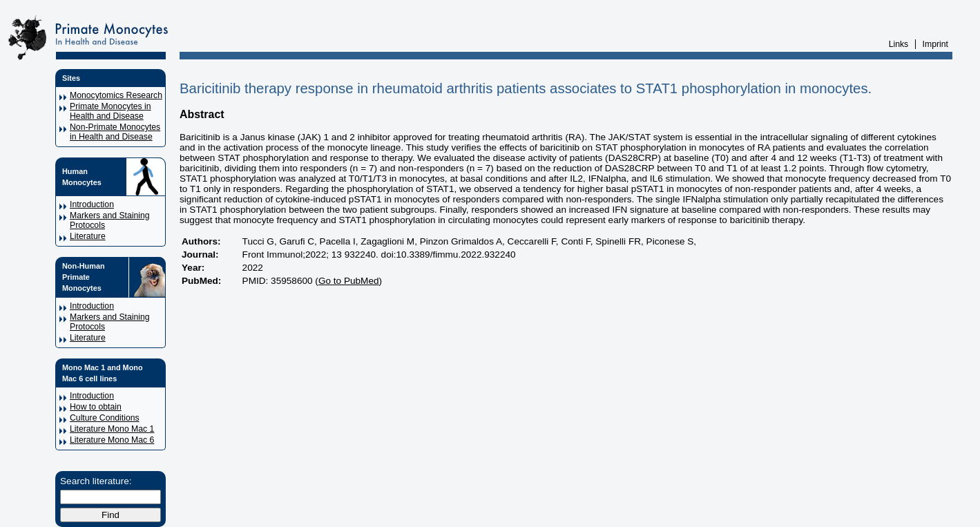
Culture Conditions (105, 418)
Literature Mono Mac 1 (112, 429)
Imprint (935, 44)
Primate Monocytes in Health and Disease (111, 111)
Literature (88, 236)
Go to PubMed (349, 281)
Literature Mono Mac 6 (112, 440)
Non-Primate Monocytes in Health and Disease (115, 132)
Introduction (92, 204)
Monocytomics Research (116, 95)
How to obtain (96, 407)
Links (899, 44)
